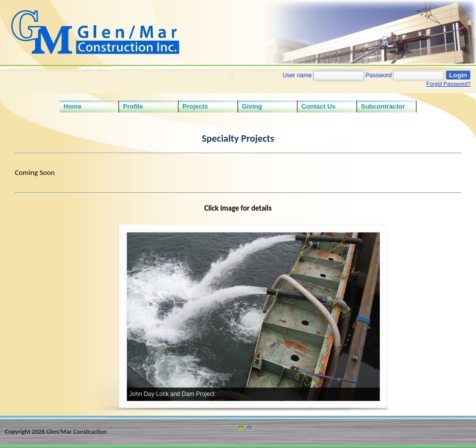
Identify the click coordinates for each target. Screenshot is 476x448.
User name (297, 75)
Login (458, 75)
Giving (252, 106)
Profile (133, 106)
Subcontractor (383, 106)
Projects (195, 106)
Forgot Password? (448, 84)
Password (379, 75)
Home (72, 106)
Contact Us (319, 106)
